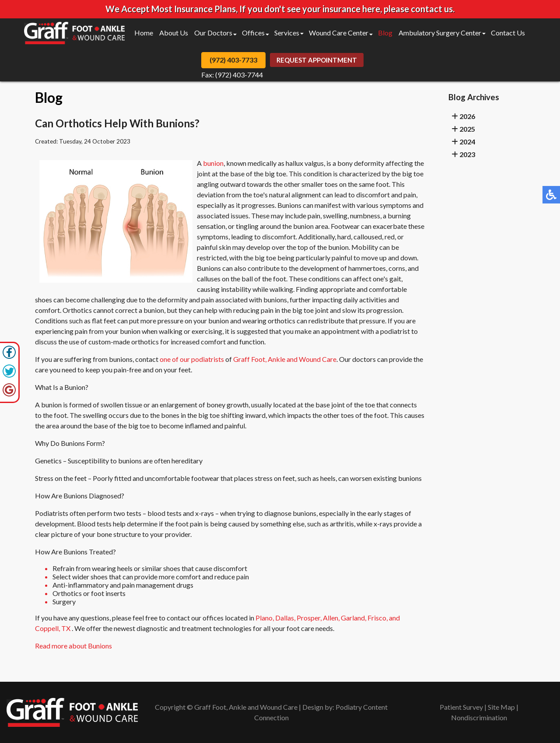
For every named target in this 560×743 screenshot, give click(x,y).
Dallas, (285, 618)
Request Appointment (317, 60)
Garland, (353, 618)
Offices (253, 33)
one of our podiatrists (192, 359)
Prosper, (309, 618)
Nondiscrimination (479, 717)
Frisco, (378, 618)
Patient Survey (461, 707)
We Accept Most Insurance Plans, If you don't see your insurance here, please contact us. (280, 9)
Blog (385, 33)
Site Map (501, 707)
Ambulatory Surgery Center (440, 33)
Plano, (265, 618)
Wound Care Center (339, 33)
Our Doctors (213, 33)
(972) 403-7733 (233, 60)
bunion (213, 163)
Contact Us (508, 33)
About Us (174, 33)
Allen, (331, 618)
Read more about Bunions (73, 646)
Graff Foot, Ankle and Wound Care (285, 359)
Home (144, 33)
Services (287, 33)
